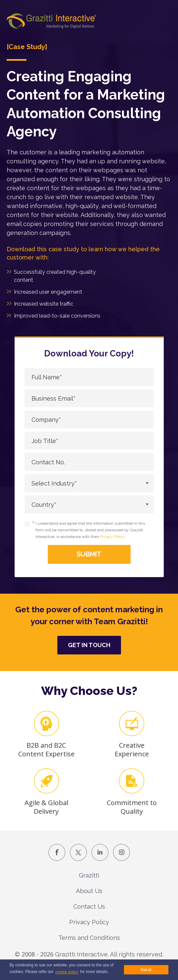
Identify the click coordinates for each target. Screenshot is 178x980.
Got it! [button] (146, 970)
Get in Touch (89, 645)
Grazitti (89, 875)
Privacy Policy (112, 537)
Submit (89, 554)
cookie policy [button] (67, 972)
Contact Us (89, 906)
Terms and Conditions (89, 938)
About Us (89, 891)
